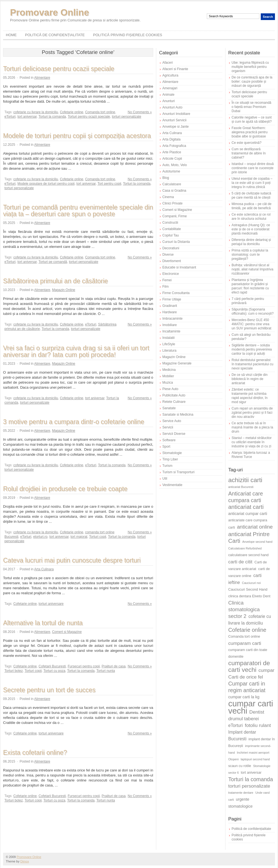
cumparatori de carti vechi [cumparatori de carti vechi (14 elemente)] (249, 666)
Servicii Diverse (174, 434)
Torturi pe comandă (53, 262)
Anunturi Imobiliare (176, 114)
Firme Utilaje (172, 299)
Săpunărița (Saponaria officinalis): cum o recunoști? (253, 311)
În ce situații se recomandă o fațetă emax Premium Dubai (251, 107)
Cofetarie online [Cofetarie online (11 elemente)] (247, 630)
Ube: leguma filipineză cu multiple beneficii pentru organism (250, 67)
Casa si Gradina (174, 191)
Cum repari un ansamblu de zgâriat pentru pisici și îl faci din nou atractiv (252, 413)
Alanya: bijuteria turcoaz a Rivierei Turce (251, 455)
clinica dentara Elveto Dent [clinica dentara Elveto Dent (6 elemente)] (249, 596)
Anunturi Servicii (174, 120)
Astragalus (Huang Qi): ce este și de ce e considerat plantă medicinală (251, 229)
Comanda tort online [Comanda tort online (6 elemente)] (244, 636)
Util (165, 479)
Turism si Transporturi (178, 472)
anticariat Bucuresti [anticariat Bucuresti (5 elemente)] (241, 487)
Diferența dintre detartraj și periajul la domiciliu (251, 242)
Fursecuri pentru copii (84, 666)
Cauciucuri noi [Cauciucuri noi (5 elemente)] (251, 583)
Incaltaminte (171, 331)
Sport (166, 447)
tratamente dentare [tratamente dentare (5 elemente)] (241, 793)
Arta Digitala (171, 139)
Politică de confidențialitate (55, 35)
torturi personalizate (126, 117)
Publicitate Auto (174, 395)
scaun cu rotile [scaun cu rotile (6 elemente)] (240, 766)
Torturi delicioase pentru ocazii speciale (59, 69)
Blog (166, 178)
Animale (168, 95)
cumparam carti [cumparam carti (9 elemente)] (245, 643)
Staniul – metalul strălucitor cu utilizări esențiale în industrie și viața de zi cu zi (252, 442)
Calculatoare (172, 184)
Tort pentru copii (109, 184)
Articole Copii (172, 159)
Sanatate (169, 408)
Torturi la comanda (52, 117)
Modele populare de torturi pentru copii (46, 184)
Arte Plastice (172, 152)
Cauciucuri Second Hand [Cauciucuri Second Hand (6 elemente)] (248, 589)
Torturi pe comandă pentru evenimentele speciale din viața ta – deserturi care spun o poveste (78, 211)
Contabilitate (172, 229)
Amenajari (170, 88)
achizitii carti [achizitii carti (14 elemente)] (245, 480)
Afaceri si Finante (175, 69)
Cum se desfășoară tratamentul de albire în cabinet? (249, 153)
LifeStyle (169, 344)
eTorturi (10, 117)
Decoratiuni (171, 248)
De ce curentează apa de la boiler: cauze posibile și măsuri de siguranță (252, 82)
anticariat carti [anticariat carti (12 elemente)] (246, 507)
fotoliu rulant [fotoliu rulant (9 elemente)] (258, 725)
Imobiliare (170, 325)
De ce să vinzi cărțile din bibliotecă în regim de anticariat (250, 379)
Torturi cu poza (54, 671)
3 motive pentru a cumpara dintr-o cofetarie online (74, 422)
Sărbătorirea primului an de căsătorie (55, 281)
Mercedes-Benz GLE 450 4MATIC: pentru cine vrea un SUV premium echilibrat (251, 324)
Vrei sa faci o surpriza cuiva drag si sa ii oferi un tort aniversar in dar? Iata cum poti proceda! (76, 351)
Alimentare (42, 78)
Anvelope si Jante (176, 127)
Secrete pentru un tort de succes (49, 690)
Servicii (168, 427)
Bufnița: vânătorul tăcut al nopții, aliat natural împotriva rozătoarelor (252, 269)
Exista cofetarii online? (35, 753)
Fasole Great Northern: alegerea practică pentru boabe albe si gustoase (250, 132)
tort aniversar (27, 117)
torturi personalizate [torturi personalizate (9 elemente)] (249, 786)
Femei (167, 280)
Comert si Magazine (67, 632)
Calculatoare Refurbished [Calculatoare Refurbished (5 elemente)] (245, 548)
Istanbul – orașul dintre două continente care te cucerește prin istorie (253, 168)
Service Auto (172, 421)
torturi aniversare (51, 604)
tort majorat (79, 537)
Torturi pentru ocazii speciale (89, 117)
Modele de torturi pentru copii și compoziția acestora (77, 136)
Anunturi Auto (172, 107)
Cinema (168, 197)
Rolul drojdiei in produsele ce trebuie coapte (65, 489)
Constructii (170, 223)
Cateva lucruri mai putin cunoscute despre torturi (72, 560)
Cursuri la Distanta (176, 242)
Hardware (170, 312)
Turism (167, 466)
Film (166, 287)
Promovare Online (49, 12)
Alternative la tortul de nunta (43, 623)
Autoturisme (171, 171)
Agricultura (170, 75)
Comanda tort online (100, 112)
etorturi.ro (40, 537)
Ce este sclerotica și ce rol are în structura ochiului (251, 217)
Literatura (169, 351)
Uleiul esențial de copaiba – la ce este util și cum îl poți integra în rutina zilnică (252, 183)
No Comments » (140, 112)
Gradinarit (170, 306)
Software (169, 440)
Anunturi (169, 101)
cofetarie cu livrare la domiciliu (36, 112)
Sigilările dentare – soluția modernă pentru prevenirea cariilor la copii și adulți (252, 349)
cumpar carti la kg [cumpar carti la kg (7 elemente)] (244, 697)
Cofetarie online (71, 112)
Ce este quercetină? (246, 143)
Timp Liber (170, 459)
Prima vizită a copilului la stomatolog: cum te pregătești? (250, 255)
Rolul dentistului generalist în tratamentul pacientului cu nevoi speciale (252, 364)
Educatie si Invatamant (179, 267)
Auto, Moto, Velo (175, 165)
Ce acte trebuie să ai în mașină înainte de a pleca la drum (252, 427)
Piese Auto (170, 389)
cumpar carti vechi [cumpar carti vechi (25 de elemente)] (251, 707)
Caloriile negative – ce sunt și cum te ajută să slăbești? (252, 119)
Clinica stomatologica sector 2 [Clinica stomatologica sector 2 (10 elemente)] (244, 609)
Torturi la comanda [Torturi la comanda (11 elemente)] (251, 779)
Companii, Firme (175, 216)
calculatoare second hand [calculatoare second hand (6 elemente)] (248, 555)
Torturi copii (98, 537)
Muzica (168, 383)
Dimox (25, 861)
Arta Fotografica (174, 146)
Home (11, 35)
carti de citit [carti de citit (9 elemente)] (240, 562)
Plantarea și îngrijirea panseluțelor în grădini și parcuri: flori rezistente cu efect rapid (250, 286)
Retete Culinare (174, 402)
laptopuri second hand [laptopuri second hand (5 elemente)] (255, 759)
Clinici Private (172, 203)
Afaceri (167, 63)
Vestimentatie (172, 485)
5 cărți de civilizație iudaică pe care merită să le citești (251, 195)
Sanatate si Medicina (178, 415)
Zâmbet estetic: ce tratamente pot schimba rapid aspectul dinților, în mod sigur (250, 396)
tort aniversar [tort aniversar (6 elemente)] (251, 772)
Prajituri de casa (114, 666)
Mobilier (168, 376)
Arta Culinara (44, 569)
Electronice (171, 274)
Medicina (169, 370)
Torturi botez (14, 671)
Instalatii (168, 338)
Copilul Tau (171, 235)
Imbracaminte (172, 319)
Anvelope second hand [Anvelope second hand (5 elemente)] (257, 542)
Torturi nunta (106, 671)
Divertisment (172, 261)
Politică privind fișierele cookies (128, 35)
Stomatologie (172, 453)
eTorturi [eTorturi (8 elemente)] (235, 725)
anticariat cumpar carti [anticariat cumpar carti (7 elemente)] (248, 514)
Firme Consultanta (176, 293)
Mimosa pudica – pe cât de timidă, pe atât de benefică (251, 206)
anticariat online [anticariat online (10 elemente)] (255, 527)
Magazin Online (64, 290)
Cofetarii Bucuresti (52, 666)
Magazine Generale (177, 363)
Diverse (168, 255)
